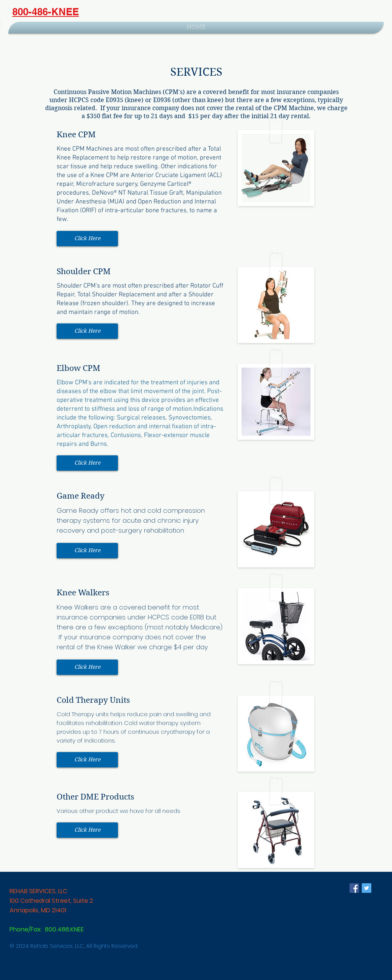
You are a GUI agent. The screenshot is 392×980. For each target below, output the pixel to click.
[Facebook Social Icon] (354, 888)
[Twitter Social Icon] (367, 888)
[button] (87, 239)
